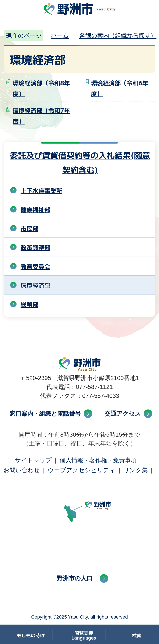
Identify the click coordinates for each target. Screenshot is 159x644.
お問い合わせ (22, 470)
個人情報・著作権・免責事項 (98, 460)
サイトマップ (33, 460)
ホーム (60, 35)
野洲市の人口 (75, 578)
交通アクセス (123, 414)
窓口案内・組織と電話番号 (45, 414)
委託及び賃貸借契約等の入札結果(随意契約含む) (80, 162)
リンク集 (136, 470)
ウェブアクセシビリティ (82, 470)
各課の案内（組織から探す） (118, 35)
